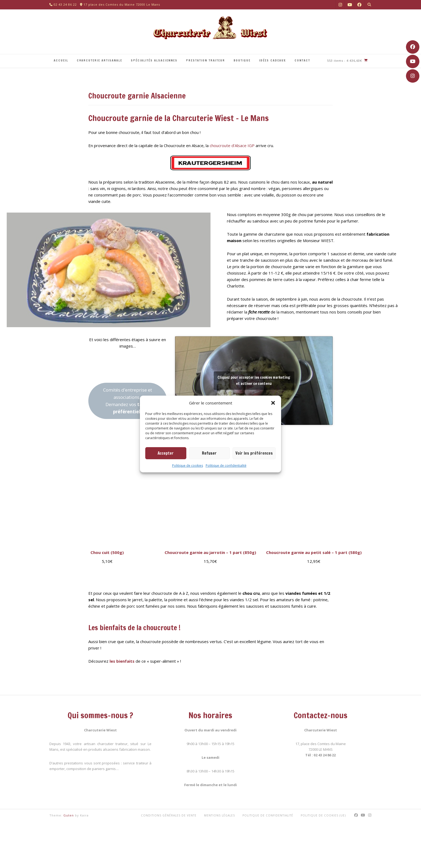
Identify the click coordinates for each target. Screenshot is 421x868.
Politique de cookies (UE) (323, 815)
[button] (273, 403)
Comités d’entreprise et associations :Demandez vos (128, 401)
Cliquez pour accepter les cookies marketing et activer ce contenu (254, 380)
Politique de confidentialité (226, 466)
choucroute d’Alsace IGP (232, 145)
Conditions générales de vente (169, 815)
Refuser (209, 453)
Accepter (166, 453)
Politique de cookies (188, 466)
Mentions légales (219, 815)
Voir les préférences (254, 453)
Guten (69, 815)
